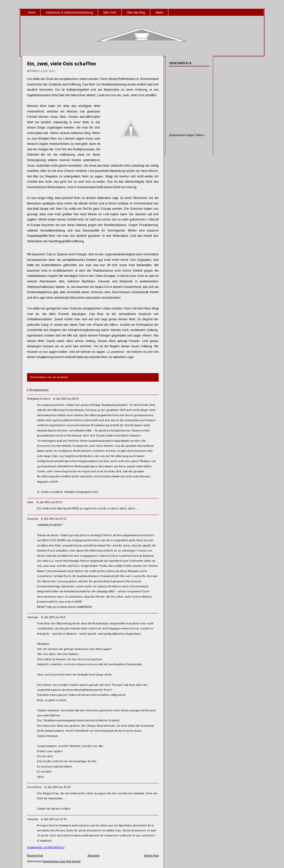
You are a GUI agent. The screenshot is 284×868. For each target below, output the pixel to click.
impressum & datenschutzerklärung (69, 13)
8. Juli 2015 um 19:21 (53, 617)
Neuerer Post (35, 856)
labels (159, 13)
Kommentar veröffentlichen (46, 847)
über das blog (136, 13)
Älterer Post (151, 856)
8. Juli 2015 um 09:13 (66, 399)
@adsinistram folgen (182, 135)
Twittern (200, 135)
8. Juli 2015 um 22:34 (54, 819)
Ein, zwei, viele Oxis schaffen (62, 64)
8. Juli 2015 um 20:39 (57, 787)
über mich (110, 13)
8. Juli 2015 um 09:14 (49, 502)
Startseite (94, 856)
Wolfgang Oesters (39, 399)
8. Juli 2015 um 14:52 (53, 519)
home (32, 13)
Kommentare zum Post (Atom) (62, 861)
